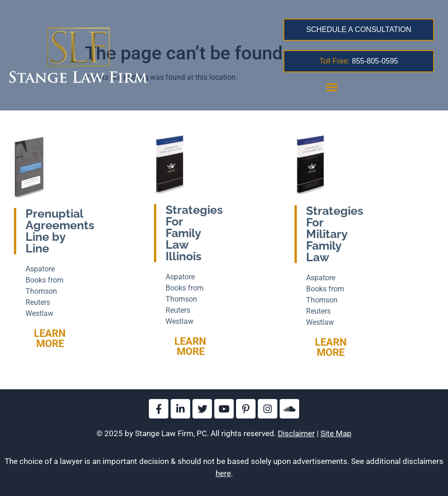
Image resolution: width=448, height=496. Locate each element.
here (223, 473)
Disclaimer (296, 433)
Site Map (336, 433)
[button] (332, 87)
